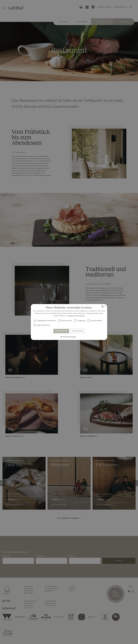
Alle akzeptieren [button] (61, 331)
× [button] (105, 306)
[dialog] (69, 322)
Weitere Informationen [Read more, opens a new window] (77, 316)
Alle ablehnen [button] (78, 331)
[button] (69, 337)
